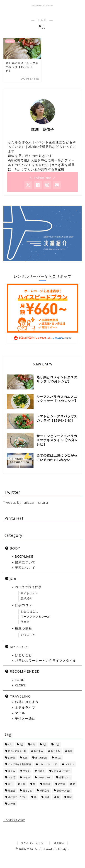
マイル (20, 713)
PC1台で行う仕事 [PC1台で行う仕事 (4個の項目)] (17, 751)
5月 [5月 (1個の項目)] (22, 744)
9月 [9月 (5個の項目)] (45, 744)
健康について (25, 562)
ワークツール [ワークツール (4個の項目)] (44, 777)
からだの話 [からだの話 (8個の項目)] (41, 758)
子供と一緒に (25, 718)
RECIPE (20, 685)
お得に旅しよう (27, 702)
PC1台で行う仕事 (28, 587)
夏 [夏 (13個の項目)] (74, 784)
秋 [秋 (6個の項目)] (58, 797)
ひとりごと (23, 655)
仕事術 (25, 622)
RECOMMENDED (25, 671)
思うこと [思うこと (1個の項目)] (27, 790)
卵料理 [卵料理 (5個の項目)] (47, 784)
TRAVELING (20, 696)
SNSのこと (28, 635)
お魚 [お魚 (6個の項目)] (25, 758)
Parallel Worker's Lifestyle (42, 6)
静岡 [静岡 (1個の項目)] (69, 797)
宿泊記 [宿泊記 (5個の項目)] (12, 790)
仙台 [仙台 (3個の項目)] (10, 784)
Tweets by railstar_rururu (26, 502)
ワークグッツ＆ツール (35, 616)
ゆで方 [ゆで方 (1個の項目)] (58, 758)
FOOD (20, 680)
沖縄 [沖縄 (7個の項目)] (47, 797)
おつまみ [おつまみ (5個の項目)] (55, 751)
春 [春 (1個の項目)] (35, 797)
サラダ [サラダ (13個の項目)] (26, 771)
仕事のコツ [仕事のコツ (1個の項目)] (65, 777)
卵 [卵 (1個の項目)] (34, 784)
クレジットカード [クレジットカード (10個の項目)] (48, 764)
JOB (13, 579)
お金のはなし (29, 611)
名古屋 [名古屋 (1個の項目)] (61, 784)
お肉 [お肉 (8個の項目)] (70, 751)
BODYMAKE (24, 556)
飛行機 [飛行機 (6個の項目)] (12, 804)
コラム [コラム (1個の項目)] (12, 771)
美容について (25, 568)
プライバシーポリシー (34, 843)
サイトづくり (29, 593)
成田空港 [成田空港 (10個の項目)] (44, 790)
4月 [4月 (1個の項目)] (10, 744)
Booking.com (14, 820)
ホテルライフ (25, 707)
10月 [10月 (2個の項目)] (57, 744)
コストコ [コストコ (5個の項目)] (69, 764)
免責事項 (59, 843)
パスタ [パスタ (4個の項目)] (41, 771)
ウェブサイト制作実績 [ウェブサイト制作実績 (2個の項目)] (19, 764)
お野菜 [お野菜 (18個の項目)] (12, 758)
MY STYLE (19, 647)
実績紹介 (27, 598)
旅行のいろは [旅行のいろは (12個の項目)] (64, 790)
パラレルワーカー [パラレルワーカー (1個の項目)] (61, 771)
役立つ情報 (23, 628)
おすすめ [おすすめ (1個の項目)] (38, 751)
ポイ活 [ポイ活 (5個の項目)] (12, 777)
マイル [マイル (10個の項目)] (26, 777)
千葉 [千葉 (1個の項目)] (23, 784)
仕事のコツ (23, 605)
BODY (15, 548)
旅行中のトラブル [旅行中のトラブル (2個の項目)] (17, 797)
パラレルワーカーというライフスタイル (46, 660)
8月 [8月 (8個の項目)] (33, 744)
